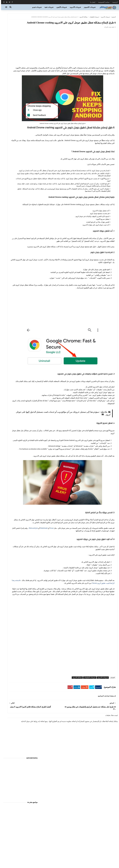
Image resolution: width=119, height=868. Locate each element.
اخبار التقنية (72, 827)
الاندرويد (74, 831)
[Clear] (15, 657)
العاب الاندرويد (72, 834)
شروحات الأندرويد (75, 7)
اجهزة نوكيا (11, 550)
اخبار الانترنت (28, 556)
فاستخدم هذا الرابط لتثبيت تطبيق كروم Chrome (70, 621)
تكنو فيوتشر (72, 855)
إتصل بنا (92, 2)
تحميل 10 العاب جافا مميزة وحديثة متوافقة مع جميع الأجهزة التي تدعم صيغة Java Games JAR (15, 221)
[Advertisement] (78, 59)
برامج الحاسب (72, 844)
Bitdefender (109, 563)
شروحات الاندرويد (103, 19)
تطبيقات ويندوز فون (70, 851)
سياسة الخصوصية (103, 2)
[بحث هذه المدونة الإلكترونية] (26, 657)
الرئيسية (114, 2)
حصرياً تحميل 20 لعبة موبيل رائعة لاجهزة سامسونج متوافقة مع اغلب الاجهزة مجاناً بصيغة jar (15, 232)
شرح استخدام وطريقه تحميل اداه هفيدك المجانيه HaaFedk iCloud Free (16, 200)
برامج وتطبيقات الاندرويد (68, 848)
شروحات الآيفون (62, 7)
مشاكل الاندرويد (81, 19)
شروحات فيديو (37, 7)
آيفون (31, 544)
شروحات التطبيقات (92, 19)
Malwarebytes (98, 563)
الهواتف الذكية (72, 837)
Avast (50, 560)
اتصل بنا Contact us (30, 668)
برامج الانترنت (72, 841)
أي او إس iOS (72, 824)
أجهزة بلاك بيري (17, 544)
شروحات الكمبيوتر (90, 7)
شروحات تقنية (49, 7)
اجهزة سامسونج (27, 550)
